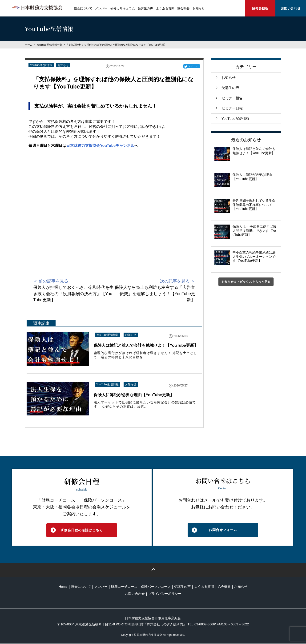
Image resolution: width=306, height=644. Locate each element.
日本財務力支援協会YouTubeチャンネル (100, 146)
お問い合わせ (291, 8)
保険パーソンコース (156, 587)
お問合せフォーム (223, 530)
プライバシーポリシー (165, 594)
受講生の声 (145, 8)
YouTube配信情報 (41, 65)
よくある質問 (165, 8)
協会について (83, 8)
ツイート (193, 66)
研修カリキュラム (123, 8)
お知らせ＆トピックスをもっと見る (246, 282)
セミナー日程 (232, 108)
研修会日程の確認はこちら (82, 530)
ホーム (29, 45)
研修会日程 (260, 8)
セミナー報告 (232, 98)
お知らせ (199, 8)
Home (63, 587)
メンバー (101, 8)
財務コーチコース (124, 587)
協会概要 (183, 8)
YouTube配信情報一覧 (49, 45)
